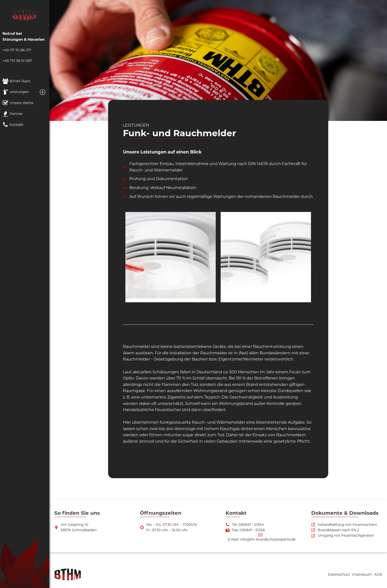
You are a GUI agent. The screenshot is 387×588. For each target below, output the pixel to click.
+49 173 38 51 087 (17, 61)
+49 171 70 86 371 (17, 50)
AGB (378, 574)
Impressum (363, 574)
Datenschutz (339, 574)
